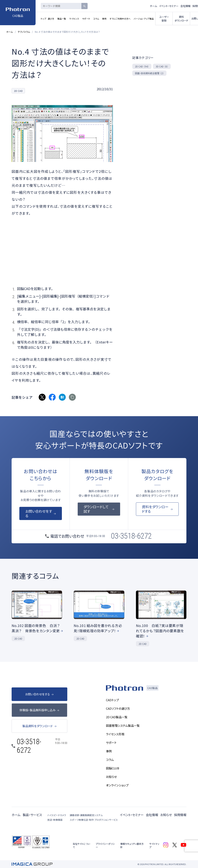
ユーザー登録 (164, 19)
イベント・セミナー (169, 6)
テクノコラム (24, 32)
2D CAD (142, 66)
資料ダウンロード (181, 19)
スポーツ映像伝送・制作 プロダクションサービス (94, 820)
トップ (44, 19)
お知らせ (166, 815)
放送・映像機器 (55, 820)
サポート (86, 19)
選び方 (51, 19)
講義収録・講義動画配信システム (86, 815)
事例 (104, 19)
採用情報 (180, 815)
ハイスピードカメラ (57, 815)
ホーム (153, 6)
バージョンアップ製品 (144, 19)
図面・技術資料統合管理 (149, 73)
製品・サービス (32, 815)
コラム (96, 19)
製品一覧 (62, 19)
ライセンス (74, 19)
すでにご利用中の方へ (120, 19)
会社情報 (185, 6)
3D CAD (162, 66)
